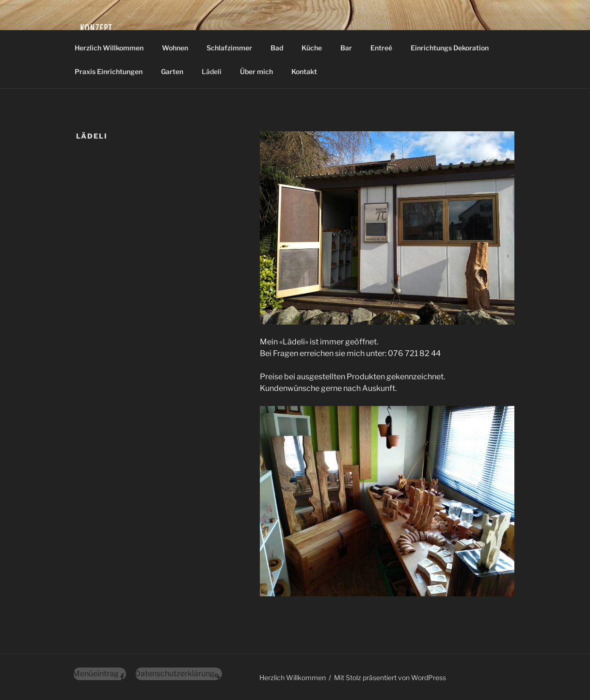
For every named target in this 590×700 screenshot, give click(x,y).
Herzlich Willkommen (109, 48)
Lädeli (212, 71)
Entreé (381, 48)
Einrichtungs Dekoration (450, 48)
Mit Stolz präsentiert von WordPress (390, 677)
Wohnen (175, 48)
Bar (346, 48)
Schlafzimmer (229, 48)
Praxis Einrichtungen (109, 71)
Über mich (256, 71)
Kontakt (304, 71)
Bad (277, 48)
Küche (312, 48)
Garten (172, 71)
